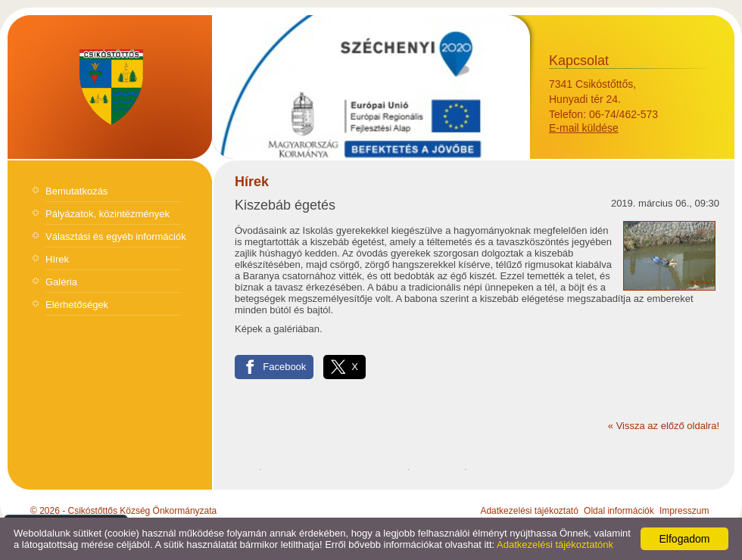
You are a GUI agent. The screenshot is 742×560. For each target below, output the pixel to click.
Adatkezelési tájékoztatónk (555, 544)
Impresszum (684, 511)
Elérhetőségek (77, 305)
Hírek (57, 259)
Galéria (61, 282)
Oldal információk (619, 511)
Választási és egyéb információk (116, 236)
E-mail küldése (584, 128)
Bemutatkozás (76, 191)
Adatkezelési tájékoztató (529, 511)
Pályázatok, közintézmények (108, 214)
